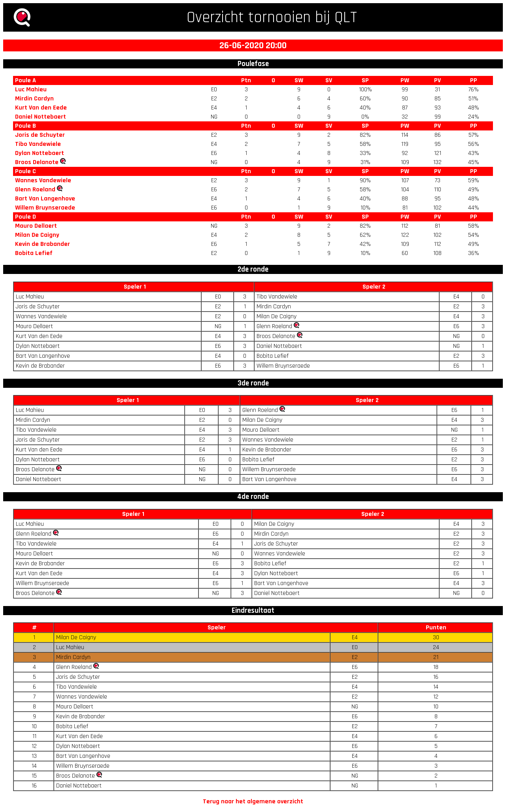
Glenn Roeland (35, 190)
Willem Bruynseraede (45, 208)
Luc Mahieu (31, 90)
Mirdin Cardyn (34, 99)
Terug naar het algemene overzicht (253, 802)
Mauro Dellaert (36, 226)
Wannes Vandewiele (43, 180)
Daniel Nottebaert (41, 117)
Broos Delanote (37, 162)
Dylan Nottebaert (40, 153)
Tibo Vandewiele (38, 144)
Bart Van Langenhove (45, 199)
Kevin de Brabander (42, 244)
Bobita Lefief (34, 253)
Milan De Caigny (37, 235)
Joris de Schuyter (40, 135)
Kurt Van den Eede (41, 108)
